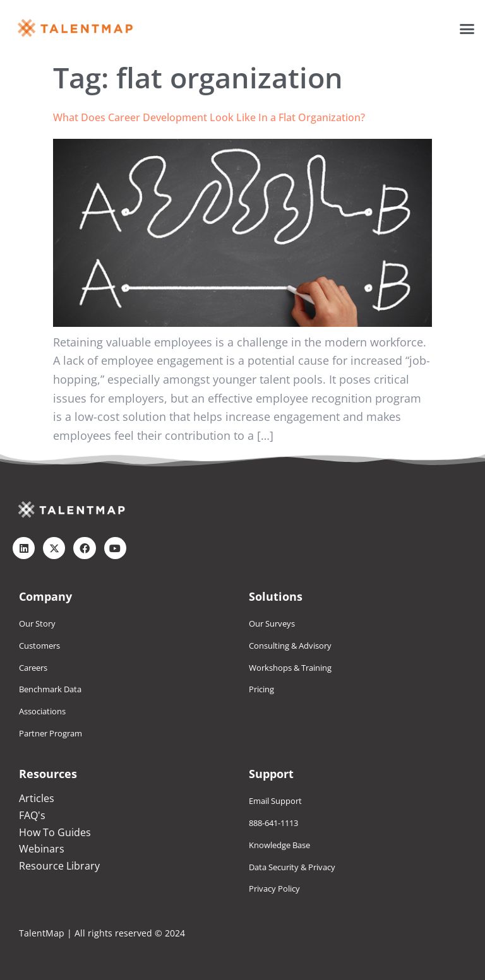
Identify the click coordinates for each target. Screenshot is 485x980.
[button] (467, 28)
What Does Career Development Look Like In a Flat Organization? (209, 117)
